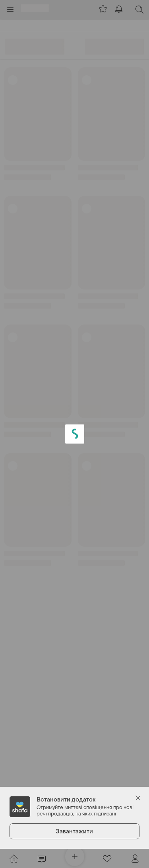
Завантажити (74, 832)
